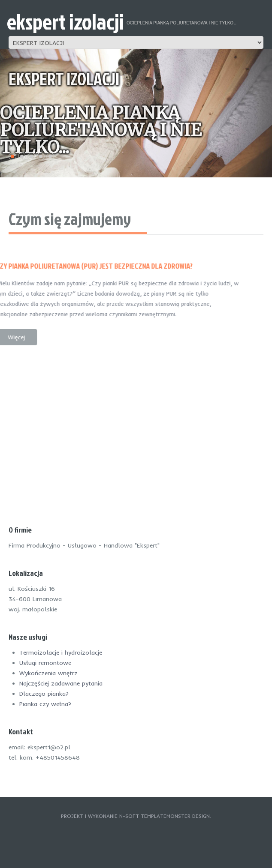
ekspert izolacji (65, 22)
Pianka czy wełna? (45, 704)
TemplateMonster (166, 816)
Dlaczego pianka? (44, 694)
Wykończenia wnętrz (48, 673)
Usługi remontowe (45, 663)
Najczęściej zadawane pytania (61, 683)
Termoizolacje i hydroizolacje (61, 652)
